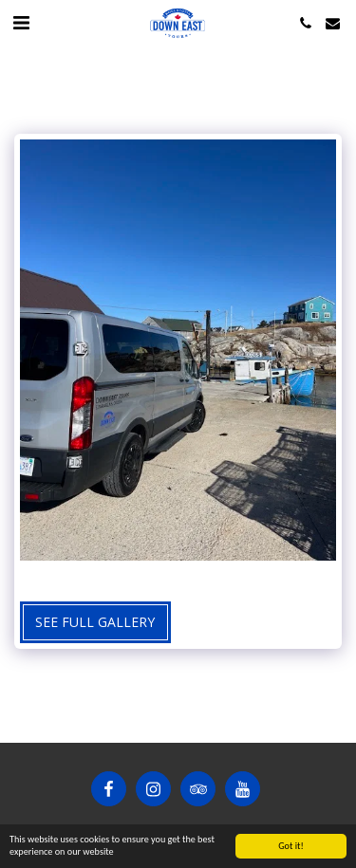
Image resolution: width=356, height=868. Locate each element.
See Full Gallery (95, 622)
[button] (21, 22)
